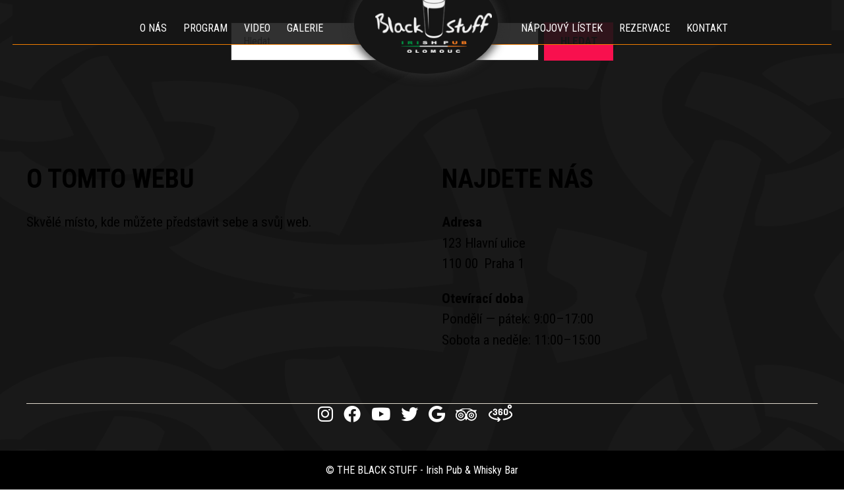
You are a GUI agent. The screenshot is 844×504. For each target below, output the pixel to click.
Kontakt (717, 42)
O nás (143, 42)
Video (247, 42)
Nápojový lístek (572, 42)
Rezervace (654, 42)
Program (196, 42)
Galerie (295, 42)
